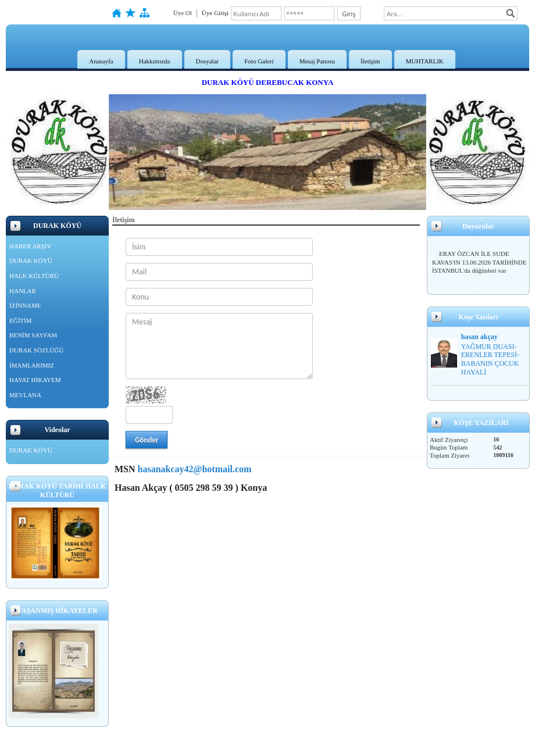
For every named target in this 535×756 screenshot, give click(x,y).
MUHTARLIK (425, 61)
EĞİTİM (21, 320)
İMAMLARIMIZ (32, 365)
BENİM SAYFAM (33, 335)
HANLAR (23, 291)
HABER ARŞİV (30, 246)
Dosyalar (208, 61)
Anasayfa (101, 61)
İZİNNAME (25, 305)
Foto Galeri (259, 61)
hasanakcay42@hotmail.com (195, 469)
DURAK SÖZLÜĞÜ (36, 350)
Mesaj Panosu (317, 61)
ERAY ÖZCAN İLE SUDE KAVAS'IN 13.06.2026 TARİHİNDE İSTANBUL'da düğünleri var (479, 262)
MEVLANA (25, 395)
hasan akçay (479, 337)
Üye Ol (183, 13)
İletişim (370, 61)
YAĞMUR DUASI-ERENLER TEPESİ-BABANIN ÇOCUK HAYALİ (490, 359)
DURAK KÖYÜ (31, 261)
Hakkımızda (155, 61)
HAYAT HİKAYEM (35, 380)
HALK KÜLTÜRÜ (34, 276)
